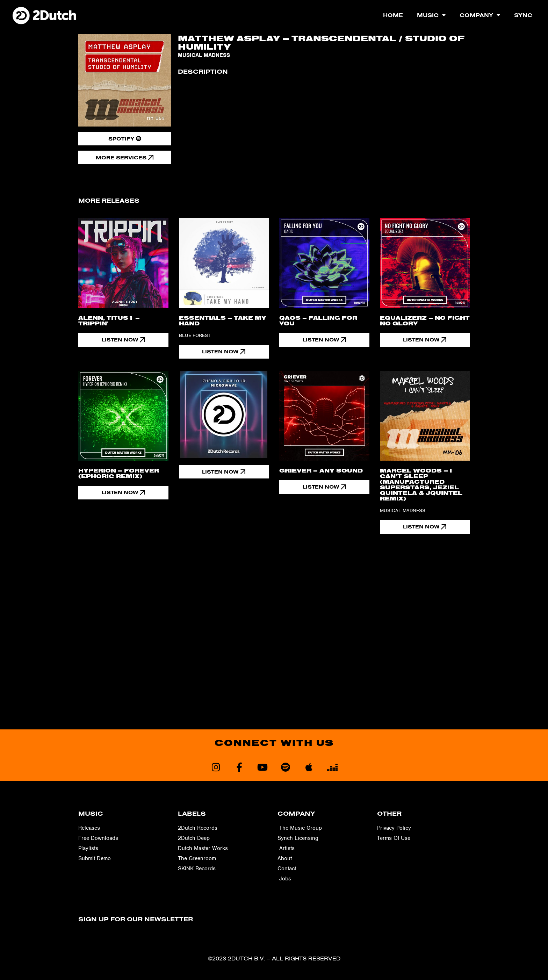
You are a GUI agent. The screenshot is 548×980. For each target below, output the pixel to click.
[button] (224, 472)
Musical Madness (204, 55)
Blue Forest (195, 335)
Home (393, 15)
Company (480, 15)
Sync (523, 15)
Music (431, 15)
